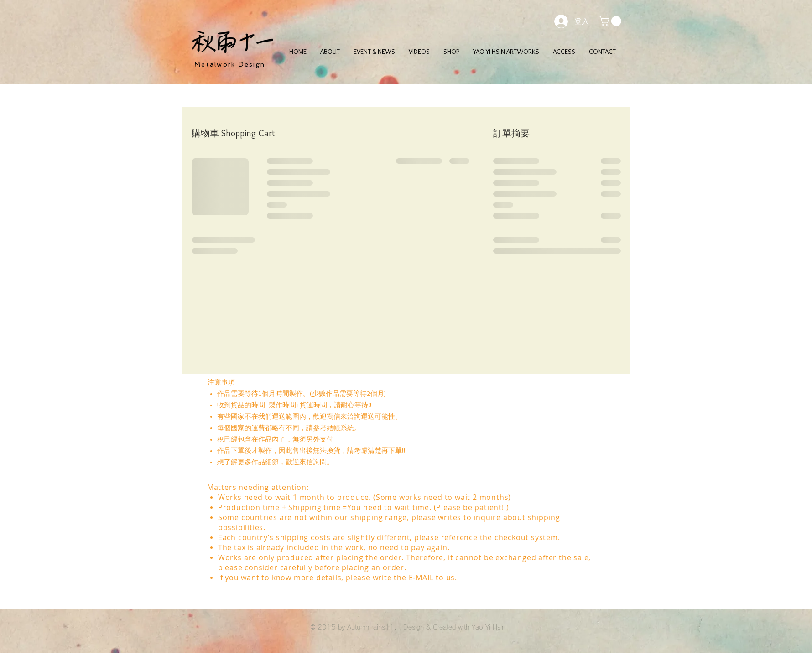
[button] (611, 21)
